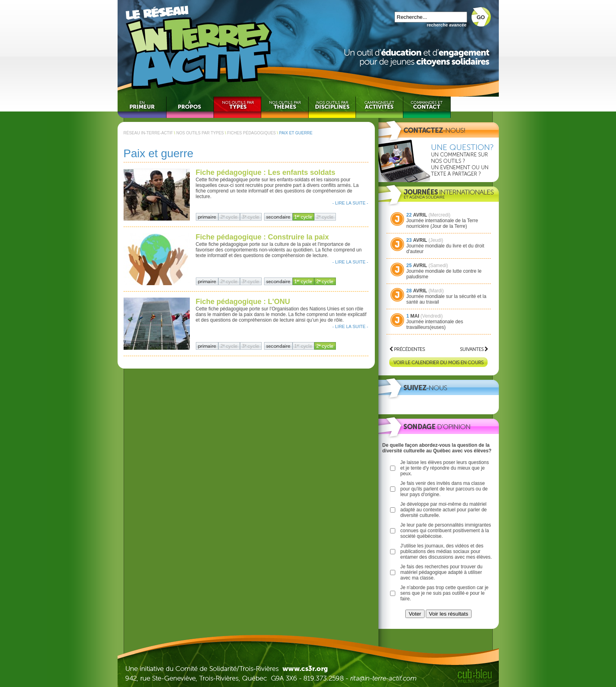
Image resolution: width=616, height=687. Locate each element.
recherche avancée (446, 25)
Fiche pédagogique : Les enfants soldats (266, 172)
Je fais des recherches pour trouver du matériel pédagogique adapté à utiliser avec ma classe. (442, 572)
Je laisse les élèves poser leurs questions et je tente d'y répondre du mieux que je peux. (445, 468)
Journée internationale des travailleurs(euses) (435, 324)
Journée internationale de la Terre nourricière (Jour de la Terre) (442, 223)
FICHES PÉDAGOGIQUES (251, 133)
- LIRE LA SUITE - (350, 203)
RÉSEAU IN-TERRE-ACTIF (148, 133)
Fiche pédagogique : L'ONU (243, 302)
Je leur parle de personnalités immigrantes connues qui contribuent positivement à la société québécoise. (446, 531)
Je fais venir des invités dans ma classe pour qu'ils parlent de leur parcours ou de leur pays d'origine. (444, 489)
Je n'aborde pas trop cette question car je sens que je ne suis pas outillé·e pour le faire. (445, 593)
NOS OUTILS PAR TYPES (200, 133)
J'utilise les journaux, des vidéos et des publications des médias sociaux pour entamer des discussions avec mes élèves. (446, 551)
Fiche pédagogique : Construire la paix (262, 237)
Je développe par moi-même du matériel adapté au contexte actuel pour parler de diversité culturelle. (444, 510)
